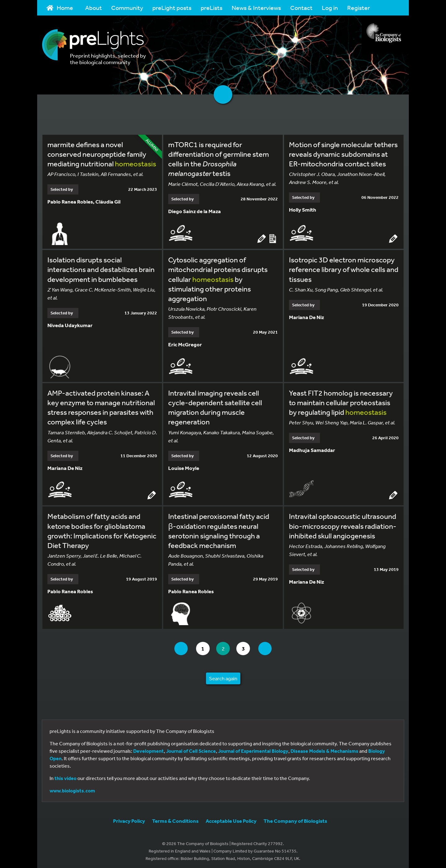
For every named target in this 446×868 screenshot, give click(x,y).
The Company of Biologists (295, 819)
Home (60, 8)
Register (359, 8)
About (94, 8)
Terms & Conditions (175, 819)
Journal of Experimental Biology (253, 749)
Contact (301, 8)
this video (66, 777)
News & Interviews (256, 8)
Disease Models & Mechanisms (324, 749)
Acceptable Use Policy (231, 819)
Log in (330, 8)
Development (149, 749)
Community (127, 8)
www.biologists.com (72, 789)
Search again (223, 677)
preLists (212, 8)
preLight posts (172, 8)
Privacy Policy (129, 819)
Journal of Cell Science (191, 749)
